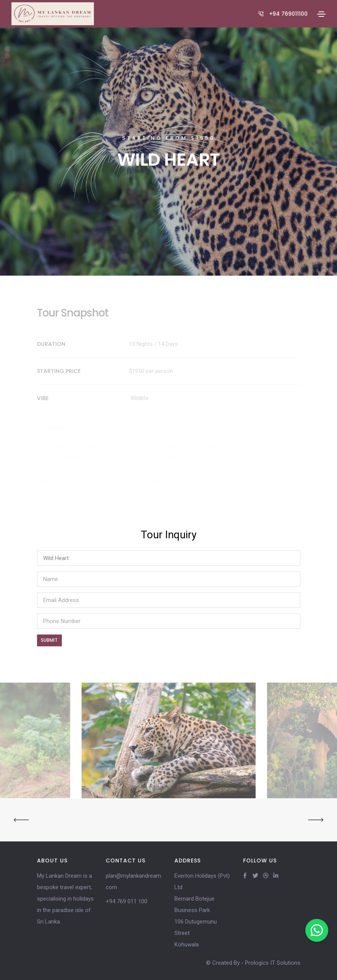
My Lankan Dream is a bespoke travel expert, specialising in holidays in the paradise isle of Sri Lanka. (65, 899)
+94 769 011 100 (127, 901)
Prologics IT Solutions (273, 963)
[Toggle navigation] (321, 14)
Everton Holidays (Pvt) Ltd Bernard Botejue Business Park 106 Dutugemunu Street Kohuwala (202, 910)
